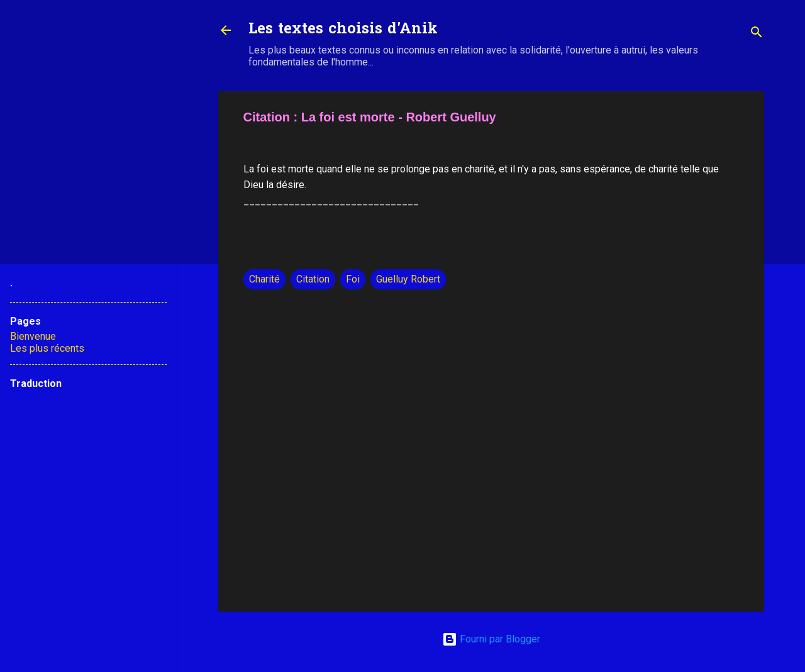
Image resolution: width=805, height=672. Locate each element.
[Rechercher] (757, 34)
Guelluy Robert (408, 279)
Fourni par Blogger (491, 639)
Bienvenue (33, 336)
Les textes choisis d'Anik (343, 30)
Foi (353, 279)
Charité (264, 279)
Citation (313, 279)
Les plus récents (47, 348)
